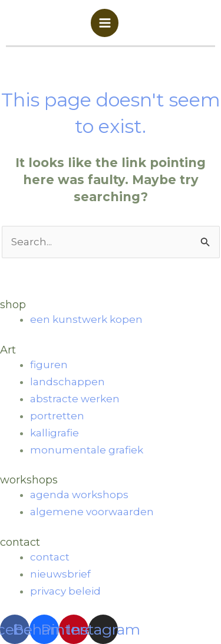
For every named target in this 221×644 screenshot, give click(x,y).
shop (13, 305)
